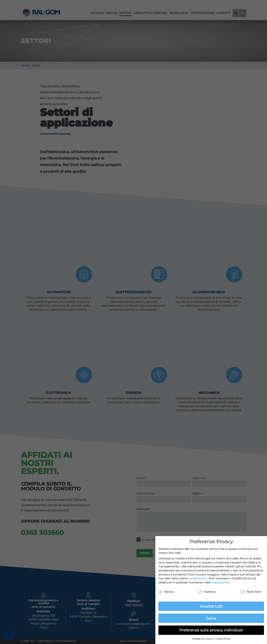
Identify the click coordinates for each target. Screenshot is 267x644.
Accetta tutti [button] (211, 606)
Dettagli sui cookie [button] (203, 639)
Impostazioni (221, 582)
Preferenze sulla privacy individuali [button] (211, 630)
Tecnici (166, 592)
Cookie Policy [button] (223, 639)
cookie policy (198, 578)
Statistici (207, 592)
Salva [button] (211, 618)
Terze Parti (251, 592)
